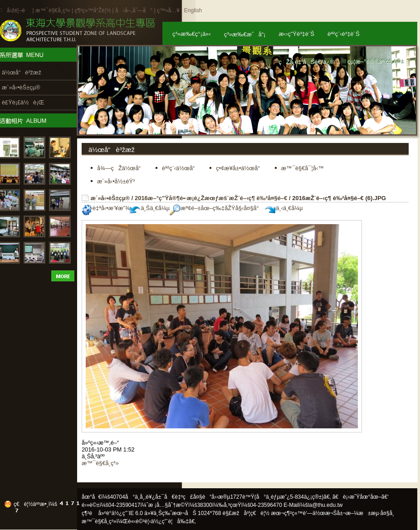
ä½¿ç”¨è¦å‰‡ (170, 521)
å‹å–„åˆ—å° (134, 10)
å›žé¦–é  (19, 10)
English (193, 10)
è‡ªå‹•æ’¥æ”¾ (106, 208)
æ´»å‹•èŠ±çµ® (110, 198)
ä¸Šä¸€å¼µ (150, 208)
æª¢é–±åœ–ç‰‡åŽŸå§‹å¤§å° (217, 208)
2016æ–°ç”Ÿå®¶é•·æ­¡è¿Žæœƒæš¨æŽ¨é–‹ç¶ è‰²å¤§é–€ (211, 198)
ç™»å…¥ (168, 10)
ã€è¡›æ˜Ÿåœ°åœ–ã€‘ (361, 497)
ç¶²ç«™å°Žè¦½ (93, 10)
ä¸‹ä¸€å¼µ (284, 208)
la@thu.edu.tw (325, 505)
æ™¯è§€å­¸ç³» (54, 10)
